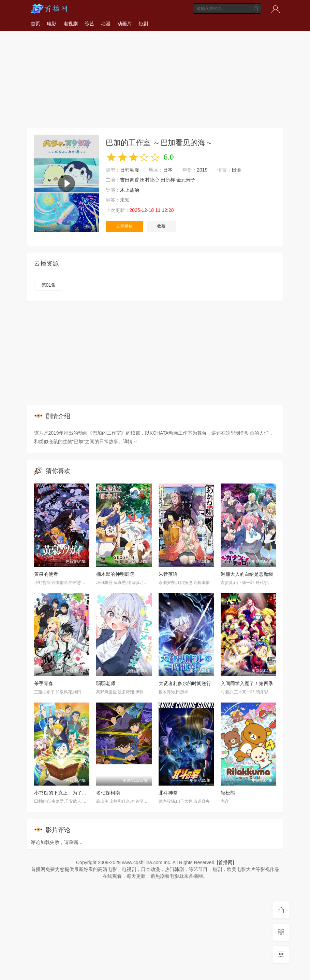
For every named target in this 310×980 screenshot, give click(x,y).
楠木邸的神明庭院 (115, 574)
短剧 (143, 24)
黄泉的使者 (46, 574)
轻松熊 (228, 793)
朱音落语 (168, 574)
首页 (35, 24)
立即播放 (124, 226)
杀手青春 (44, 683)
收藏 (161, 226)
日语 (236, 170)
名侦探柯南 (108, 793)
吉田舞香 (130, 180)
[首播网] (225, 862)
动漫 (106, 24)
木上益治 (130, 190)
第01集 (49, 285)
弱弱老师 (106, 683)
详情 (131, 441)
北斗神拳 (168, 793)
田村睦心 (150, 180)
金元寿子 (186, 180)
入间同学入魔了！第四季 (247, 683)
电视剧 (71, 24)
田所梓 (168, 180)
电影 (52, 24)
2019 (202, 170)
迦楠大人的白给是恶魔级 (247, 574)
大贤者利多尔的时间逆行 (185, 683)
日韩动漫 (130, 170)
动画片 (124, 24)
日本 (168, 170)
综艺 (89, 24)
